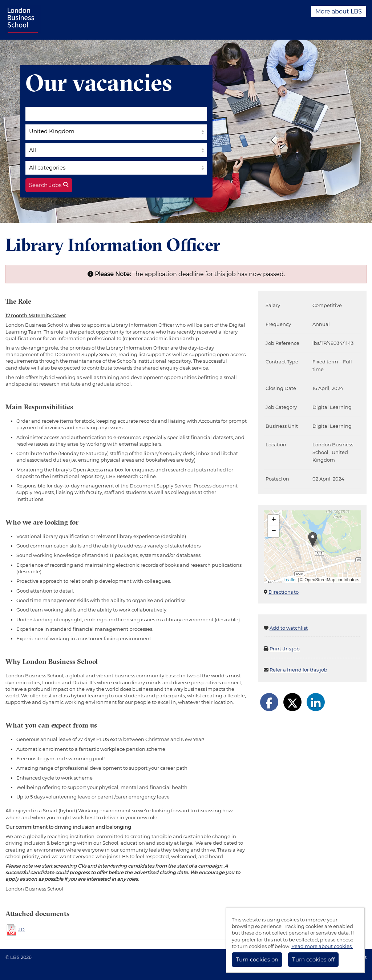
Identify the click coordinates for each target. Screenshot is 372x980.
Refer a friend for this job (298, 670)
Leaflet (290, 580)
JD (21, 929)
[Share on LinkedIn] (316, 702)
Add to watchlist (289, 628)
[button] (313, 539)
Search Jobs (49, 185)
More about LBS (339, 11)
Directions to (284, 592)
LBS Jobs (23, 20)
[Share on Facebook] (269, 702)
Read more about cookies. (322, 946)
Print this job (285, 649)
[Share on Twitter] (292, 702)
